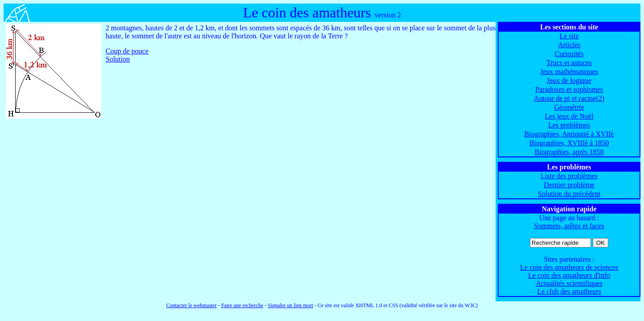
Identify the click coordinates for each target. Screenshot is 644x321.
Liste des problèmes (569, 176)
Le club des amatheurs (569, 291)
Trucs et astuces (569, 63)
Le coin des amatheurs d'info (569, 275)
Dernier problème (569, 185)
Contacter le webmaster (191, 305)
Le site (569, 36)
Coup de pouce (127, 51)
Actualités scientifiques (569, 283)
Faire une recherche (242, 305)
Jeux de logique (569, 80)
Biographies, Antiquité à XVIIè (569, 134)
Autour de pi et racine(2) (569, 98)
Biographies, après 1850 (569, 152)
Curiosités (569, 54)
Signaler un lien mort (291, 305)
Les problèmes (569, 125)
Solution (118, 59)
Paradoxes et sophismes (569, 89)
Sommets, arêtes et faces (569, 226)
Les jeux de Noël (569, 116)
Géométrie (569, 107)
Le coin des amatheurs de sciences (569, 267)
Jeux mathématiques (569, 72)
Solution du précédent (569, 194)
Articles (569, 45)
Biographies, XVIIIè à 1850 (569, 143)
